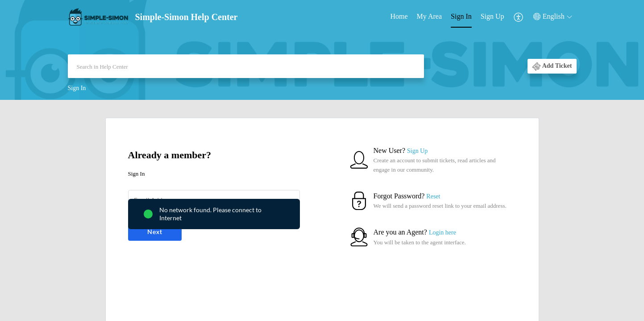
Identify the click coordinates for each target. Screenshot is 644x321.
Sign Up (492, 16)
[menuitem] (399, 17)
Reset (433, 196)
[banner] (322, 50)
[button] (519, 17)
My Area (429, 16)
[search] (246, 66)
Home (399, 16)
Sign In (461, 16)
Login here (442, 233)
